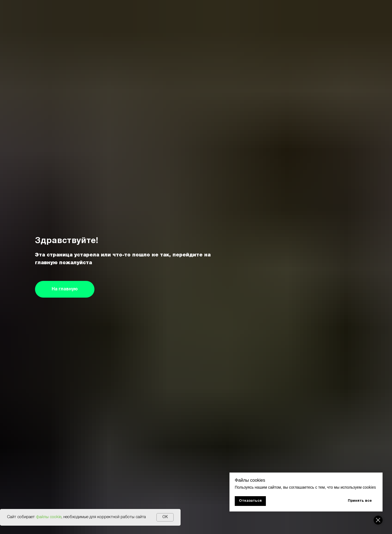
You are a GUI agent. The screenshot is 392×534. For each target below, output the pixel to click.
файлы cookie (49, 517)
